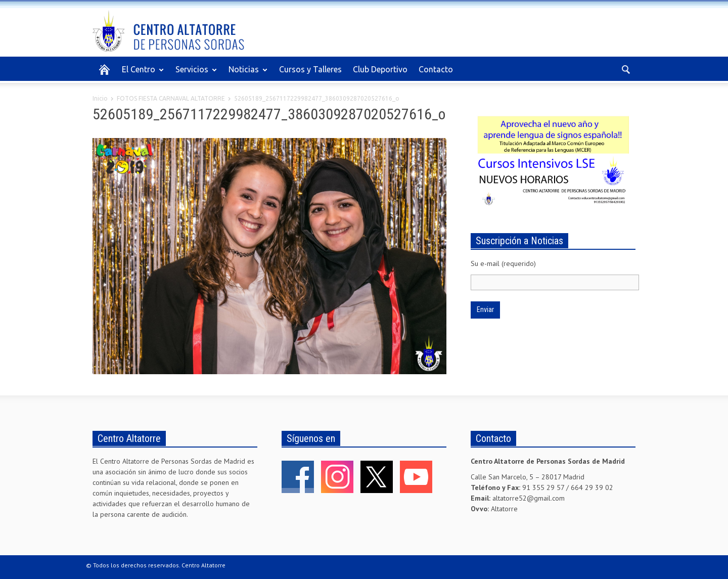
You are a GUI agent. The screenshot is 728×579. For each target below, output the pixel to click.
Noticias (245, 74)
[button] (625, 69)
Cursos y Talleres (310, 69)
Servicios (193, 74)
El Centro (140, 74)
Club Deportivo (380, 69)
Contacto (436, 69)
